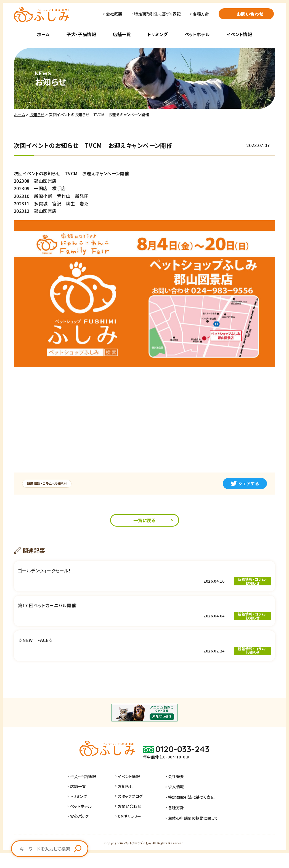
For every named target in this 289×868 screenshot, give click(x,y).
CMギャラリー (133, 833)
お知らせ (37, 115)
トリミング (157, 34)
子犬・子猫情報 (81, 34)
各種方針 (201, 14)
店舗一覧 (122, 34)
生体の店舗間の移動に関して (193, 833)
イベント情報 (239, 34)
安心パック (83, 833)
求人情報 (176, 803)
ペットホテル (197, 34)
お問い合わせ (250, 14)
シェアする (245, 483)
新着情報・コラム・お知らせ (50, 483)
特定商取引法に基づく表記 (157, 14)
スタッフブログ (134, 813)
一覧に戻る (144, 521)
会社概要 (114, 14)
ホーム (43, 34)
